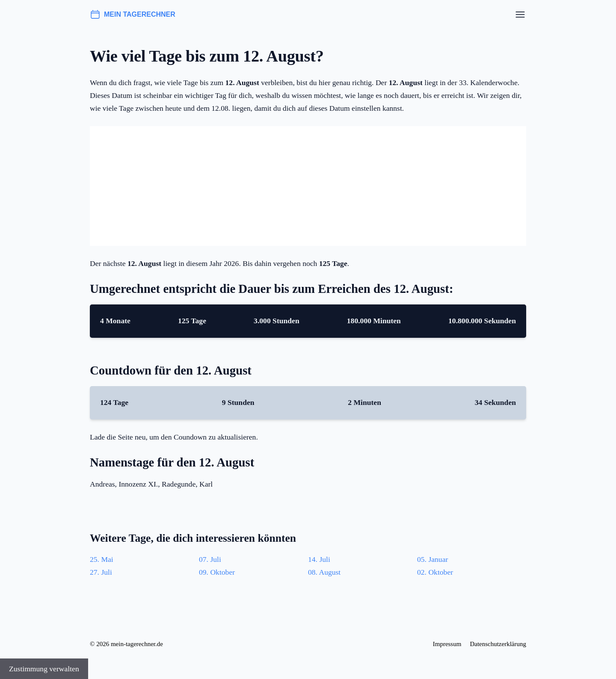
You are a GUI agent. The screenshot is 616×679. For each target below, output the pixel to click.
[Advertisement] (308, 186)
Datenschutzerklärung (498, 644)
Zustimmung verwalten (44, 669)
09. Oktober (217, 572)
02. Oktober (435, 572)
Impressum (447, 644)
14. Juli (319, 559)
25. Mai (102, 559)
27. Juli (101, 572)
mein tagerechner (133, 15)
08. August (324, 572)
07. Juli (210, 559)
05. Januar (432, 559)
